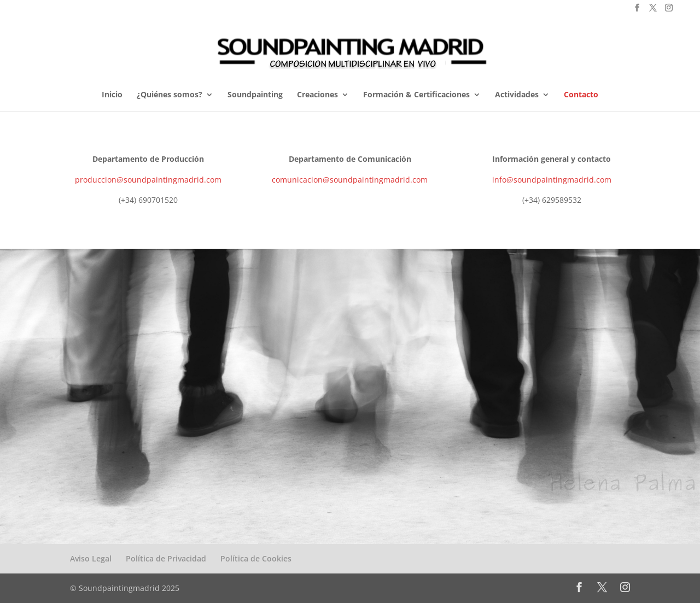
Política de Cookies (256, 558)
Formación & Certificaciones (416, 95)
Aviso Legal (91, 558)
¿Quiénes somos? (170, 95)
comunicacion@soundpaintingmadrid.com (350, 180)
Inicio (112, 95)
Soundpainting (255, 95)
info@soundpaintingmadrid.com (552, 180)
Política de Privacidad (166, 558)
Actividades (517, 95)
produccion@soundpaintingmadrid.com (148, 180)
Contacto (581, 95)
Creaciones (317, 95)
